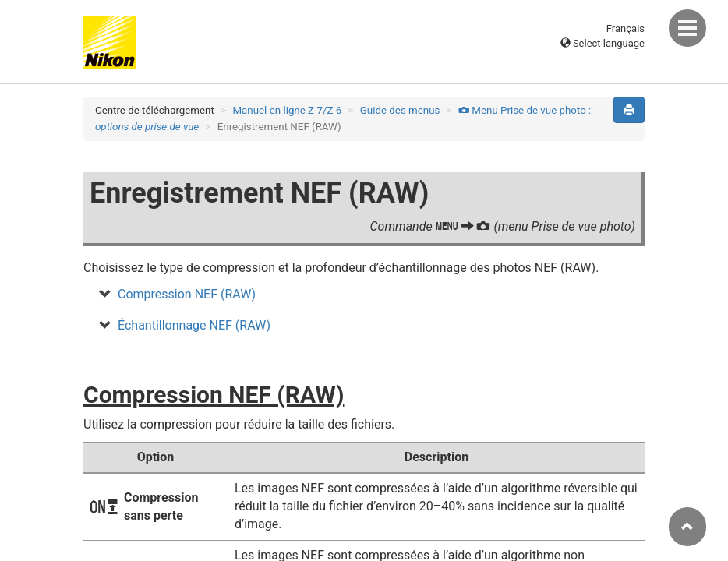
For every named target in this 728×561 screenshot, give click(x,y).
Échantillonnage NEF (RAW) (194, 325)
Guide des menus (400, 110)
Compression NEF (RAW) (187, 294)
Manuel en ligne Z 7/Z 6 (287, 110)
